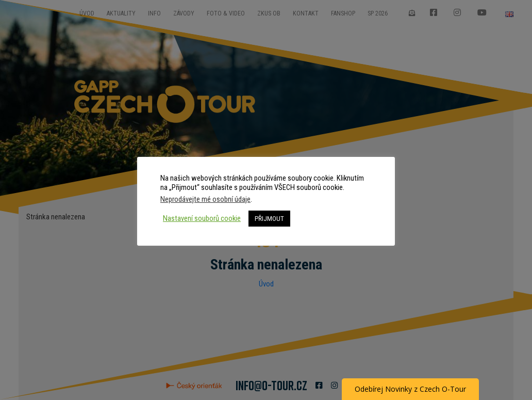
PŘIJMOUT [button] (269, 219)
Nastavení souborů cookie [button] (202, 218)
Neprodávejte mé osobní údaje (205, 199)
